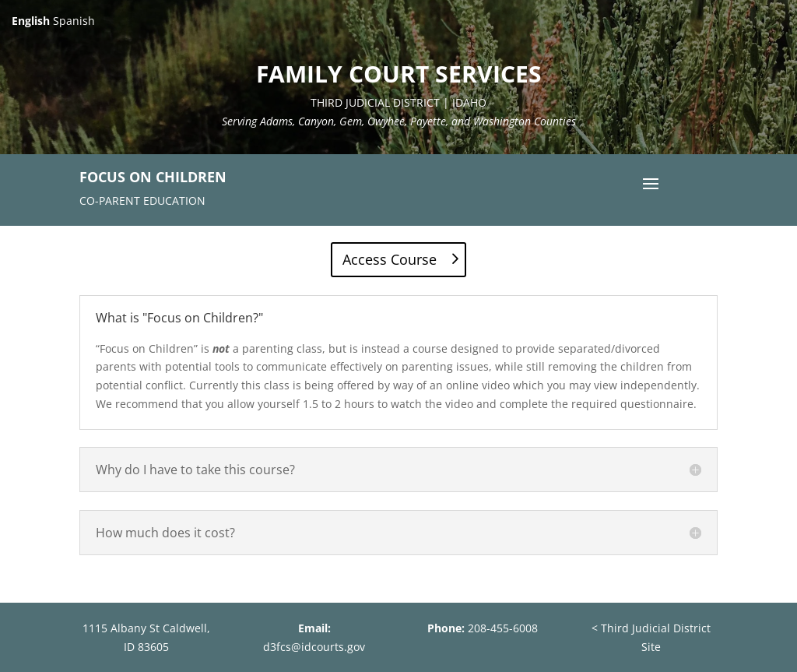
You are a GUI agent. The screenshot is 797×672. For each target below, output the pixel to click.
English (31, 21)
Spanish (74, 21)
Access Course (390, 259)
